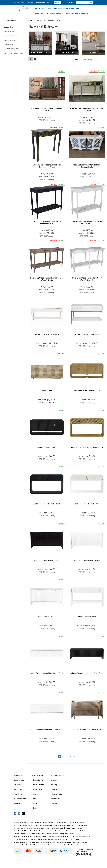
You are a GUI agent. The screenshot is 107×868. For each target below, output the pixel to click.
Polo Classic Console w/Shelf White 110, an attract (87, 222)
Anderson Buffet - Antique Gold (87, 391)
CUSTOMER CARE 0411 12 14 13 (44, 2)
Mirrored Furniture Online (22, 839)
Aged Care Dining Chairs (38, 823)
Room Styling (40, 14)
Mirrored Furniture (38, 780)
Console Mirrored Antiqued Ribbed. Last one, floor (87, 110)
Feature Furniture (38, 785)
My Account (18, 789)
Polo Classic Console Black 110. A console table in (47, 222)
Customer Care (19, 780)
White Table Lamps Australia (42, 845)
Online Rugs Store (55, 839)
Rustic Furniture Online (36, 842)
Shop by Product (55, 8)
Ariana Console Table (87, 617)
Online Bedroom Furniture (40, 839)
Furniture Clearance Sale (22, 834)
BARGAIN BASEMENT (56, 14)
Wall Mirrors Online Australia (23, 845)
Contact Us (30, 2)
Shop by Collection (71, 8)
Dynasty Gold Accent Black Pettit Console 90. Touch (47, 166)
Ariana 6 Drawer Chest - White (87, 560)
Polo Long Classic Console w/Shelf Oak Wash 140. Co (47, 279)
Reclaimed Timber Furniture (72, 839)
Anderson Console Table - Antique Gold (87, 447)
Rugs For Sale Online (20, 842)
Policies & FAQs (56, 794)
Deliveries (17, 803)
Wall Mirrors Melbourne (80, 842)
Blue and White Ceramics (66, 825)
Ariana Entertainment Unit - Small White (47, 730)
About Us (23, 2)
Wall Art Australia (66, 842)
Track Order (18, 794)
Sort (77, 59)
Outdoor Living (37, 789)
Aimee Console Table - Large (47, 334)
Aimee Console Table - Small (87, 334)
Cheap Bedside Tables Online (23, 831)
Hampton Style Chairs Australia (41, 834)
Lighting (35, 803)
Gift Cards (17, 785)
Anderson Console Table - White (87, 504)
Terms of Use (55, 799)
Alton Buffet (47, 391)
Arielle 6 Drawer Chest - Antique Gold (87, 730)
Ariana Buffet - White (47, 617)
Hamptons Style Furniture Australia (25, 836)
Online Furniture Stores (21, 823)
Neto (91, 856)
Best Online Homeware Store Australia (26, 825)
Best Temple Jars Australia (48, 825)
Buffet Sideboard (81, 825)
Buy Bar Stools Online (21, 828)
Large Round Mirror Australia (80, 836)
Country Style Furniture (57, 831)
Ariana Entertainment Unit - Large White (47, 673)
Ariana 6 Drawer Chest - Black (47, 560)
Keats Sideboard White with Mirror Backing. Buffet (87, 166)
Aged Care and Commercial (77, 14)
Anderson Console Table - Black (47, 504)
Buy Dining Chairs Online (37, 828)
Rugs (34, 794)
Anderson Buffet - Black (47, 447)
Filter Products (10, 21)
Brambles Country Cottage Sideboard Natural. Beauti (47, 110)
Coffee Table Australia (41, 831)
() (72, 2)
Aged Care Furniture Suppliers (57, 823)
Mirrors (35, 808)
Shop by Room (41, 8)
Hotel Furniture (64, 836)
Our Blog (17, 2)
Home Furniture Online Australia (48, 836)
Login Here (57, 2)
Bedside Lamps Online (76, 823)
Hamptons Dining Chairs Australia (63, 834)
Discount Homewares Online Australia (78, 831)
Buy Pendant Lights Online (55, 828)
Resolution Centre (20, 799)
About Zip (54, 803)
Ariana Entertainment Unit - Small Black (87, 673)
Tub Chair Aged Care (52, 842)
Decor (34, 799)
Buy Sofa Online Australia (74, 828)
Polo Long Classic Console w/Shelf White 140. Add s (87, 279)
